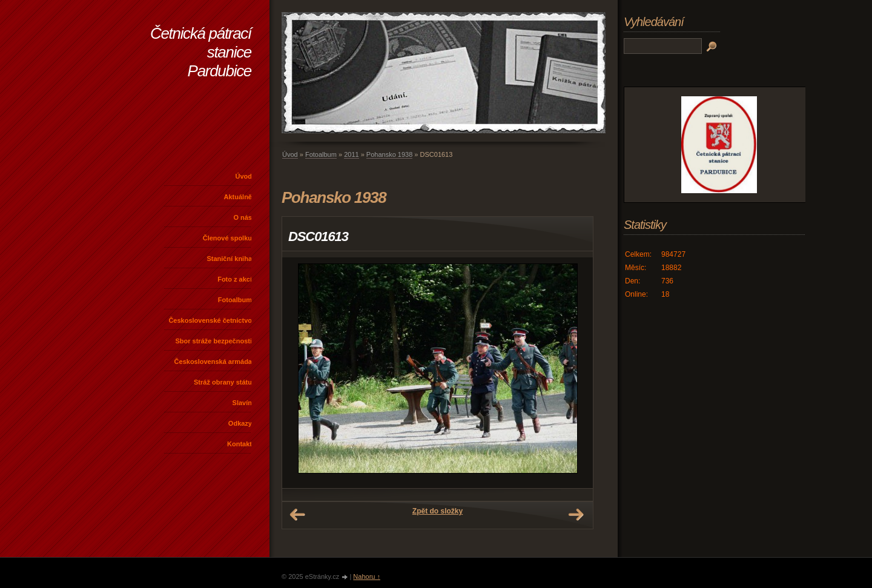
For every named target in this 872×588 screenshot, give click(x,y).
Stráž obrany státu (223, 382)
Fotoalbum (235, 300)
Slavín (242, 403)
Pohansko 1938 (389, 154)
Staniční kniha (229, 259)
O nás (243, 217)
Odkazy (240, 423)
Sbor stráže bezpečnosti (213, 341)
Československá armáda (213, 362)
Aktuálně (238, 197)
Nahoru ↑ (367, 576)
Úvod (244, 176)
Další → (576, 515)
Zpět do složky (438, 511)
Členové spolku (227, 238)
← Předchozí (297, 515)
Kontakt (239, 444)
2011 (351, 154)
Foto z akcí (235, 279)
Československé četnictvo (210, 320)
